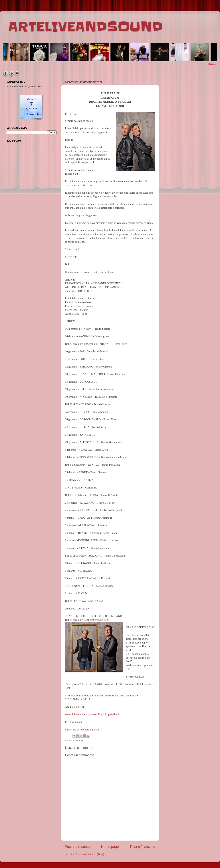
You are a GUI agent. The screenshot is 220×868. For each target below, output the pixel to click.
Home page (110, 847)
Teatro (79, 741)
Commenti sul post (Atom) (90, 854)
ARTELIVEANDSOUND (86, 27)
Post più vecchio (143, 847)
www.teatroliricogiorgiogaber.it (103, 714)
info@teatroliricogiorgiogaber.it (82, 730)
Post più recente (77, 847)
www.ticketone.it (74, 714)
